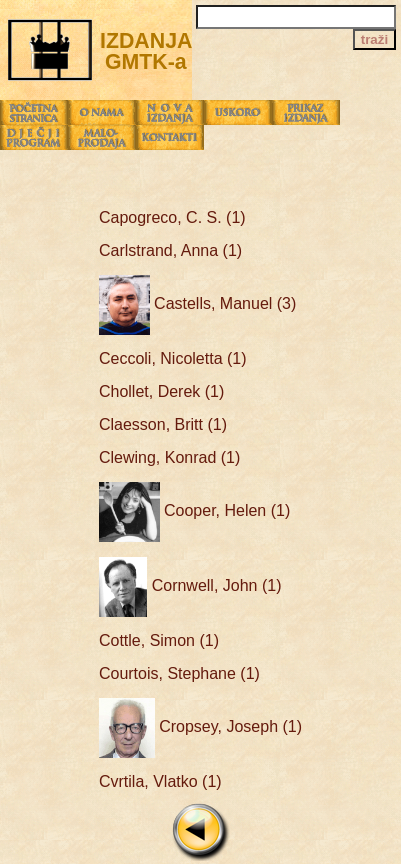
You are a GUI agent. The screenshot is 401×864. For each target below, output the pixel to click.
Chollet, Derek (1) (161, 391)
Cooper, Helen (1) (194, 510)
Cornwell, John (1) (190, 585)
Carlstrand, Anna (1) (170, 250)
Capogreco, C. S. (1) (172, 217)
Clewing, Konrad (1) (169, 457)
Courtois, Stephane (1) (179, 673)
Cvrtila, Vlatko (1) (160, 781)
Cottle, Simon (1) (159, 640)
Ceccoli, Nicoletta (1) (173, 358)
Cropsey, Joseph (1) (200, 726)
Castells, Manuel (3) (197, 303)
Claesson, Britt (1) (163, 424)
